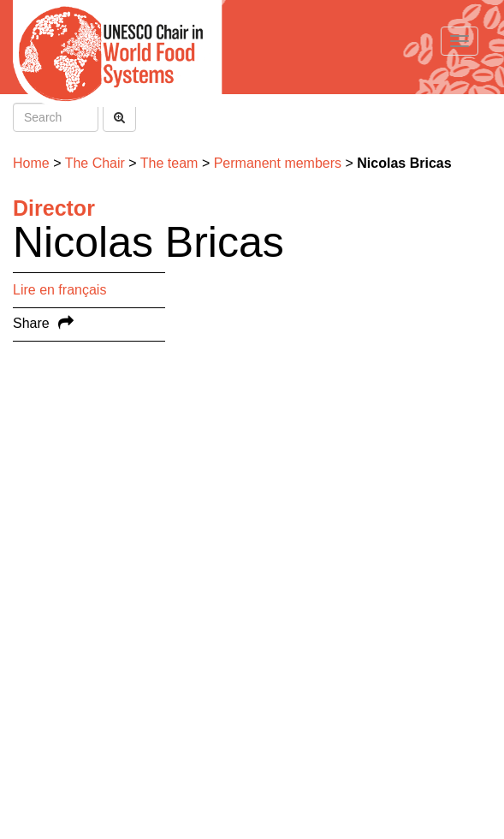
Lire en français (59, 290)
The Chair (95, 163)
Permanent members (278, 163)
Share (31, 323)
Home (31, 163)
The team (169, 163)
